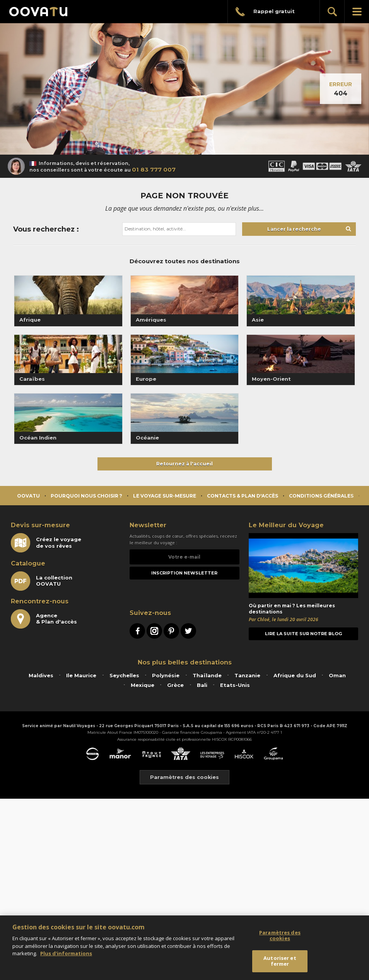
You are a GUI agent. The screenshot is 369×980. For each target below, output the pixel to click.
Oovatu (28, 496)
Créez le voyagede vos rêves (46, 543)
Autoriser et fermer (280, 961)
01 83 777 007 (154, 170)
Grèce (175, 685)
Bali (202, 685)
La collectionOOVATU (42, 581)
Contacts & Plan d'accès (243, 496)
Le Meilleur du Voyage (286, 525)
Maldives (41, 675)
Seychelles (124, 675)
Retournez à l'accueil (184, 464)
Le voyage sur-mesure (165, 496)
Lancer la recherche (294, 229)
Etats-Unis (235, 685)
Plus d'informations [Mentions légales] (66, 953)
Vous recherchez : (46, 229)
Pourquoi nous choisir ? (86, 496)
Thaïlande (207, 675)
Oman (337, 675)
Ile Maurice (81, 675)
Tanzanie (247, 675)
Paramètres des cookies (184, 777)
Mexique (143, 685)
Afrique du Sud (295, 675)
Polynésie (166, 675)
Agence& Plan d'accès (44, 619)
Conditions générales (321, 496)
